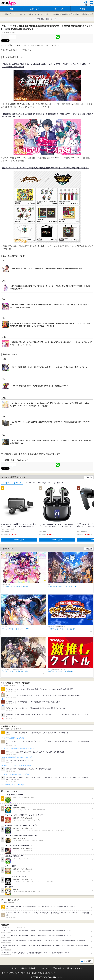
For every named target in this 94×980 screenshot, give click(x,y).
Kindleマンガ (30, 483)
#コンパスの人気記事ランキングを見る (13, 738)
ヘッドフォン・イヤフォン (12, 483)
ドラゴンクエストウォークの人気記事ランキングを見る (18, 749)
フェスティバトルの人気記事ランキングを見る (15, 774)
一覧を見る (89, 477)
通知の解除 (57, 968)
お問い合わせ (15, 968)
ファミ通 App (8, 3)
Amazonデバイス (44, 483)
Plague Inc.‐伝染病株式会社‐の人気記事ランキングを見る (18, 757)
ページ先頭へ (88, 961)
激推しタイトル (51, 19)
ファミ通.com (67, 968)
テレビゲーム (59, 483)
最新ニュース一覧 (36, 14)
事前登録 (40, 19)
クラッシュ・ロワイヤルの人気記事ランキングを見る (17, 766)
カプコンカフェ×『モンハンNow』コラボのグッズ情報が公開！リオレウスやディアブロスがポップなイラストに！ (46, 168)
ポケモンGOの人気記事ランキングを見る (14, 785)
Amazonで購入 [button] (19, 540)
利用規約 (24, 968)
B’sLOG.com (78, 968)
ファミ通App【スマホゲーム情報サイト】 (15, 14)
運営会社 (32, 968)
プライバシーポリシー (44, 968)
